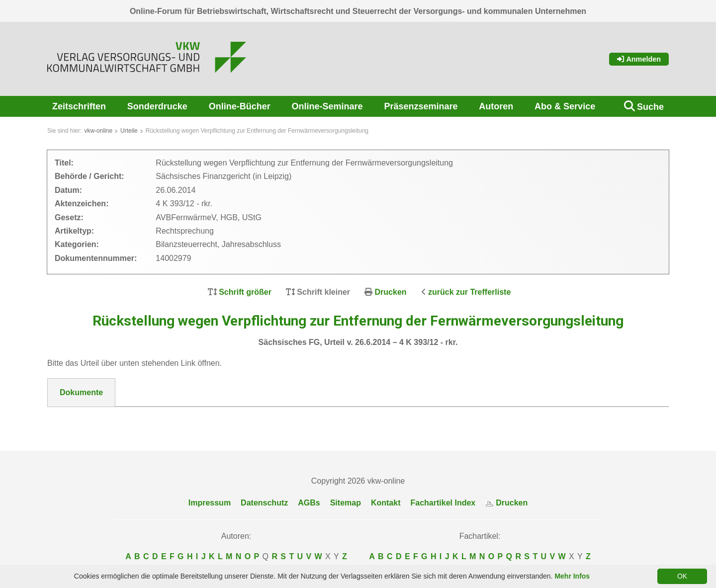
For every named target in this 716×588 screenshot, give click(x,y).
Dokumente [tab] (81, 392)
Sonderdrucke (157, 106)
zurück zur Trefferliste (469, 292)
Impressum (210, 503)
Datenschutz (264, 503)
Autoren (496, 106)
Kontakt (386, 503)
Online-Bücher (240, 106)
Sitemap (346, 503)
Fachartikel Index (443, 503)
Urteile (129, 131)
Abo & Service (565, 106)
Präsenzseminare (421, 106)
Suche (650, 107)
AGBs (309, 503)
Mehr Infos (572, 576)
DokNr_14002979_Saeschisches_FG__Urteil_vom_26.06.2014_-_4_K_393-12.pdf (211, 419)
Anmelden (639, 59)
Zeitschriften (79, 106)
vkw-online (98, 131)
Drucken (391, 292)
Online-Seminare (327, 106)
